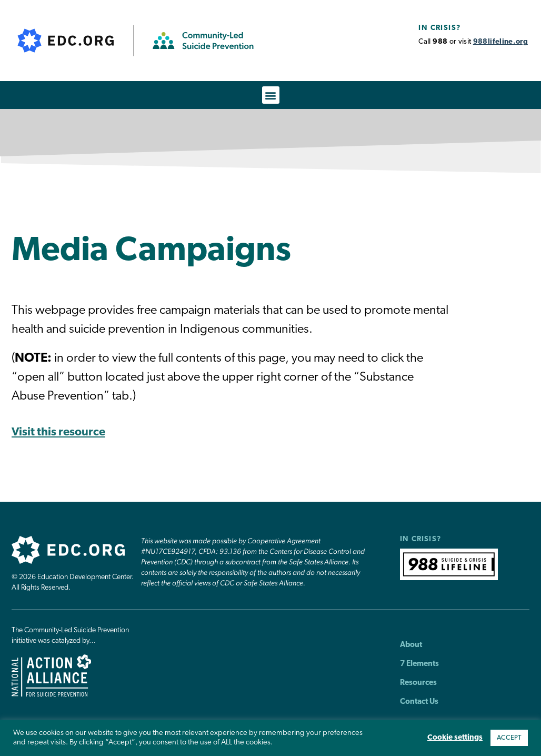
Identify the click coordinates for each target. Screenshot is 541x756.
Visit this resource (58, 432)
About (411, 645)
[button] (271, 95)
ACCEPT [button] (509, 738)
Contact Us (419, 702)
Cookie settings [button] (455, 738)
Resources (418, 683)
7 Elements (419, 664)
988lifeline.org (500, 42)
